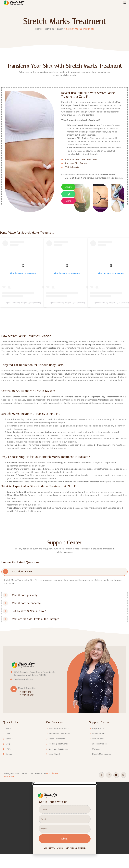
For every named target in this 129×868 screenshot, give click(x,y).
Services (49, 29)
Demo (69, 201)
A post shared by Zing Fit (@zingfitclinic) (23, 303)
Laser (60, 29)
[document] (64, 818)
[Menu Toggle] (125, 3)
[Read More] (23, 691)
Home (38, 29)
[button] (65, 783)
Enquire (68, 187)
